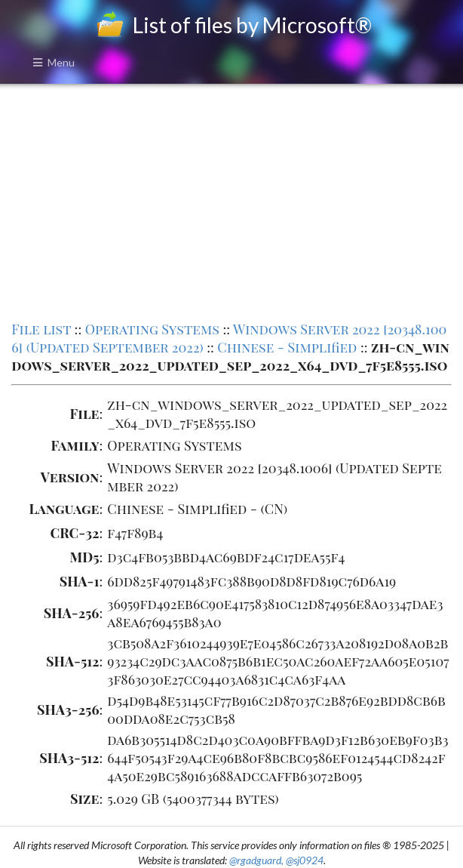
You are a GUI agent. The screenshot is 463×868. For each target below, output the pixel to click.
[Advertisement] (232, 201)
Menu (54, 62)
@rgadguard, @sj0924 (276, 860)
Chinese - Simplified (287, 347)
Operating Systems (152, 329)
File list (41, 329)
